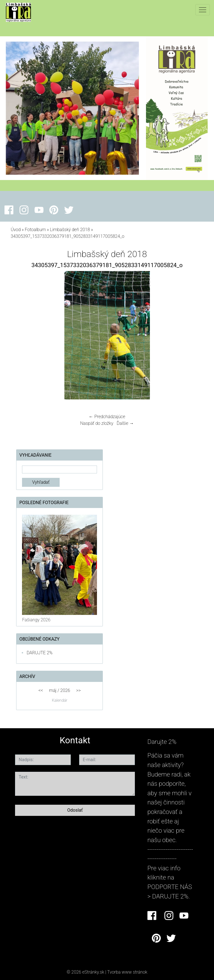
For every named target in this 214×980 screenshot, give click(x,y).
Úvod (16, 230)
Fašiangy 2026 (36, 620)
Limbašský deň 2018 (70, 230)
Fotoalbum (35, 230)
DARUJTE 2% (39, 653)
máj (53, 690)
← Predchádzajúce (107, 417)
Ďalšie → (125, 423)
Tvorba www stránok (127, 972)
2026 (65, 690)
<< (41, 690)
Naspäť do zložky (97, 423)
